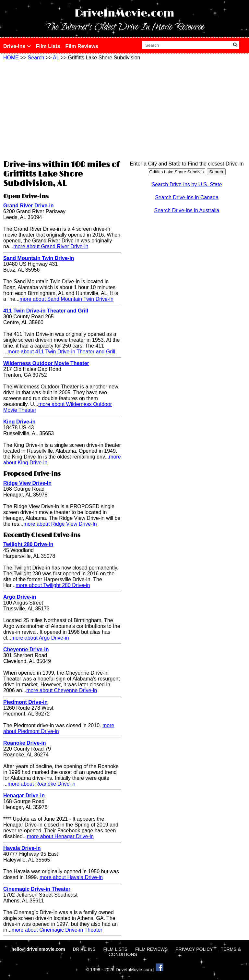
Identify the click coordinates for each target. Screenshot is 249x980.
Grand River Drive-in (29, 206)
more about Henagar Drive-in (60, 836)
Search (36, 58)
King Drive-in (19, 422)
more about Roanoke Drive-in (41, 784)
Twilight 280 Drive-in (28, 544)
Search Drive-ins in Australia (187, 210)
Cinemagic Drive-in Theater (37, 889)
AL (56, 58)
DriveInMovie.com (124, 13)
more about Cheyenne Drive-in (62, 690)
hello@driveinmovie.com (39, 949)
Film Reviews (82, 46)
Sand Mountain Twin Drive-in (39, 258)
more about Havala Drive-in (71, 877)
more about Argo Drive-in (40, 638)
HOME (11, 58)
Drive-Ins (17, 46)
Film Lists (48, 46)
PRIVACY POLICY (194, 949)
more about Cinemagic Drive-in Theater (57, 930)
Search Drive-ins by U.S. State (187, 184)
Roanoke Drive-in (25, 743)
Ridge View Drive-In (27, 483)
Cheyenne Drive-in (26, 649)
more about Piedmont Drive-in (59, 728)
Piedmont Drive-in (25, 702)
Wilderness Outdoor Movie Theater (46, 363)
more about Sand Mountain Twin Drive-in (66, 299)
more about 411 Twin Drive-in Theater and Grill (61, 352)
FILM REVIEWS (151, 949)
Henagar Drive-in (24, 796)
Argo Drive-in (20, 597)
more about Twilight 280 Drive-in (53, 585)
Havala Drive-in (22, 848)
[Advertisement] (62, 109)
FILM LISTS (115, 949)
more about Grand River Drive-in (51, 246)
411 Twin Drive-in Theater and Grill (46, 311)
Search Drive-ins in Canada (187, 197)
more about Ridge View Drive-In (60, 524)
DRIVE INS (84, 949)
